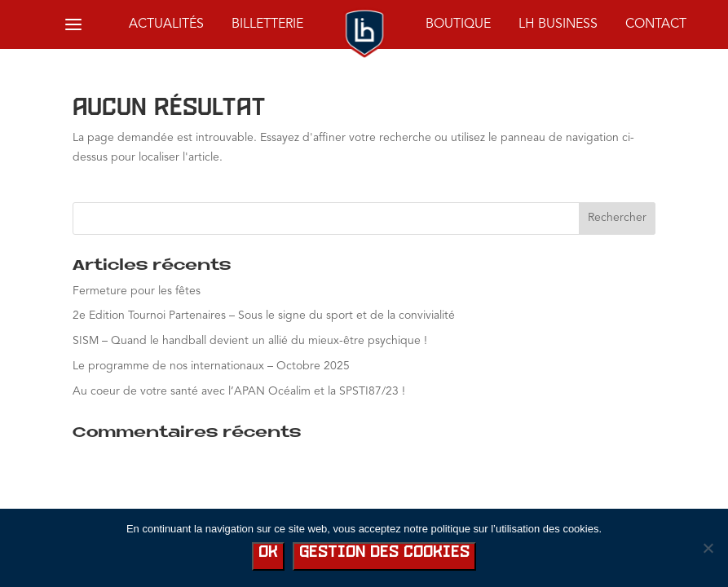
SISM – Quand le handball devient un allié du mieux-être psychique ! (250, 341)
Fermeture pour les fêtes (137, 291)
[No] (708, 548)
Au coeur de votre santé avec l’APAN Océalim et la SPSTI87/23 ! (239, 391)
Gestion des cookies (384, 552)
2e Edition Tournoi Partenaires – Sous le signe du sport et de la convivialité (264, 316)
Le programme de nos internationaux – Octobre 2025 (211, 366)
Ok (268, 552)
